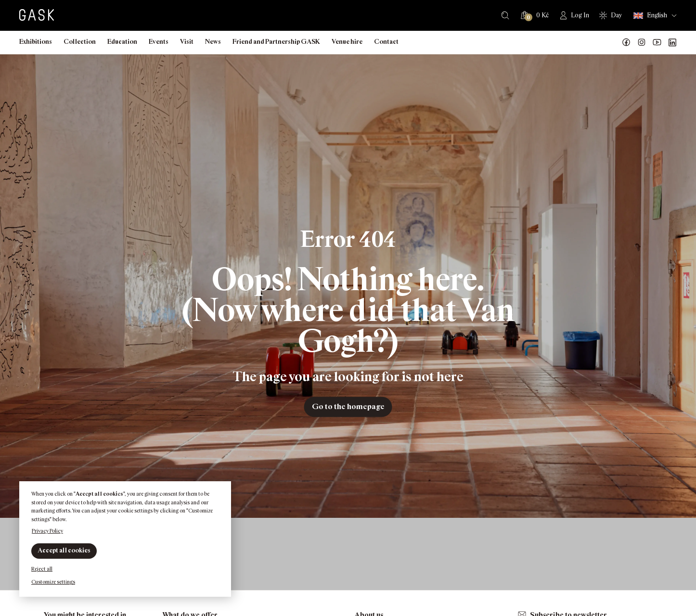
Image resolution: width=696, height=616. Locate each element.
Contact (386, 42)
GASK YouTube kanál (657, 42)
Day (616, 15)
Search (505, 15)
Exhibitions (36, 42)
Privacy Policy (47, 531)
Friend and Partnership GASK (276, 42)
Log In (580, 15)
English (650, 16)
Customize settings (53, 582)
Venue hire (347, 42)
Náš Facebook (626, 42)
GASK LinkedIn (672, 42)
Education (122, 42)
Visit (187, 42)
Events (159, 42)
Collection (80, 42)
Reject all (42, 569)
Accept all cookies (64, 550)
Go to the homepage (348, 406)
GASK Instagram (642, 42)
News (213, 42)
